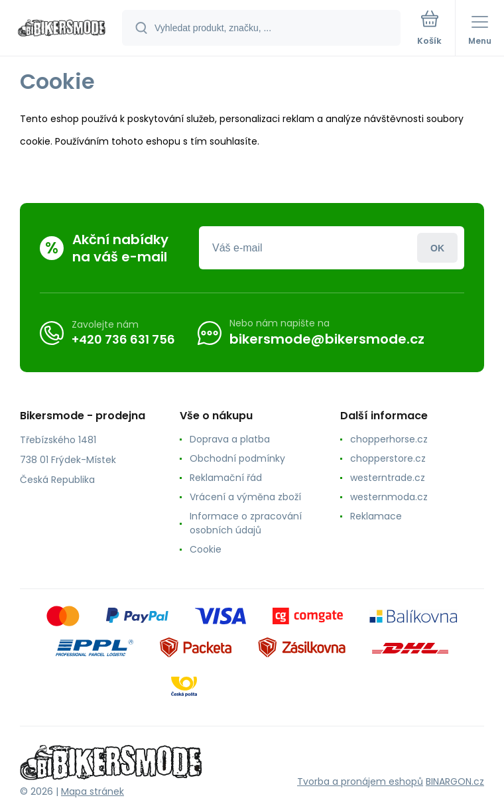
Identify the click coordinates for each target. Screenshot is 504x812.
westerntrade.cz (388, 478)
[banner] (62, 29)
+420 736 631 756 (123, 339)
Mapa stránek (93, 791)
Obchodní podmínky (237, 458)
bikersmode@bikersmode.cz (327, 339)
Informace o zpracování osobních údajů (246, 523)
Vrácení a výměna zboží (245, 497)
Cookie (206, 549)
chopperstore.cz (388, 458)
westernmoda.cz (389, 497)
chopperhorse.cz (389, 439)
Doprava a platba (230, 439)
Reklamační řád (226, 478)
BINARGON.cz (455, 781)
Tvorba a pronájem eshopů (360, 781)
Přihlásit (437, 248)
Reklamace (376, 516)
